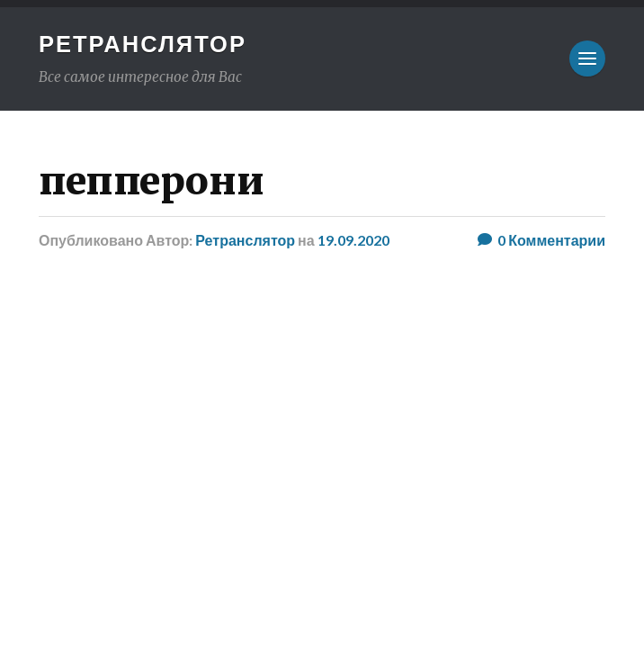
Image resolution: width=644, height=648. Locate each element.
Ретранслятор (143, 43)
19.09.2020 (353, 240)
